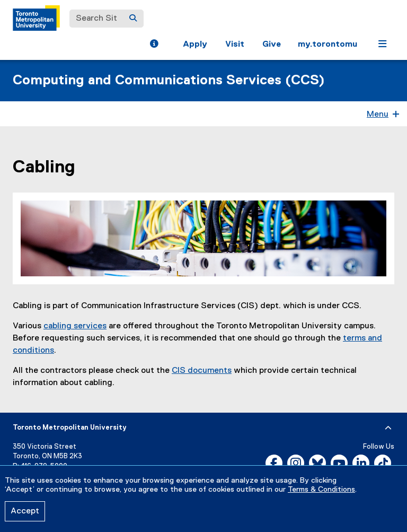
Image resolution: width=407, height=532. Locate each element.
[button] (154, 45)
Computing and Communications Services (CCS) (169, 81)
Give (272, 45)
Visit (235, 45)
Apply (195, 45)
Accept (25, 511)
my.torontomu (328, 45)
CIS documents (202, 371)
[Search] (133, 19)
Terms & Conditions (321, 490)
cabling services (75, 326)
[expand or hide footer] (388, 428)
